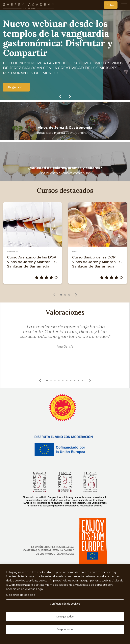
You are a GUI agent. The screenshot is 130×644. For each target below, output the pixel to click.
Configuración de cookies (65, 604)
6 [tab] (67, 381)
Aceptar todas (65, 629)
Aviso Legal (36, 589)
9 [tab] (79, 381)
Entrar (111, 5)
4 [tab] (59, 381)
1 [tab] (61, 295)
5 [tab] (63, 381)
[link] (60, 97)
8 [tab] (75, 381)
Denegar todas (65, 617)
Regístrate (16, 87)
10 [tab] (83, 381)
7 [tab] (71, 381)
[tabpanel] (33, 243)
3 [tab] (69, 295)
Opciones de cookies (20, 595)
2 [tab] (65, 295)
